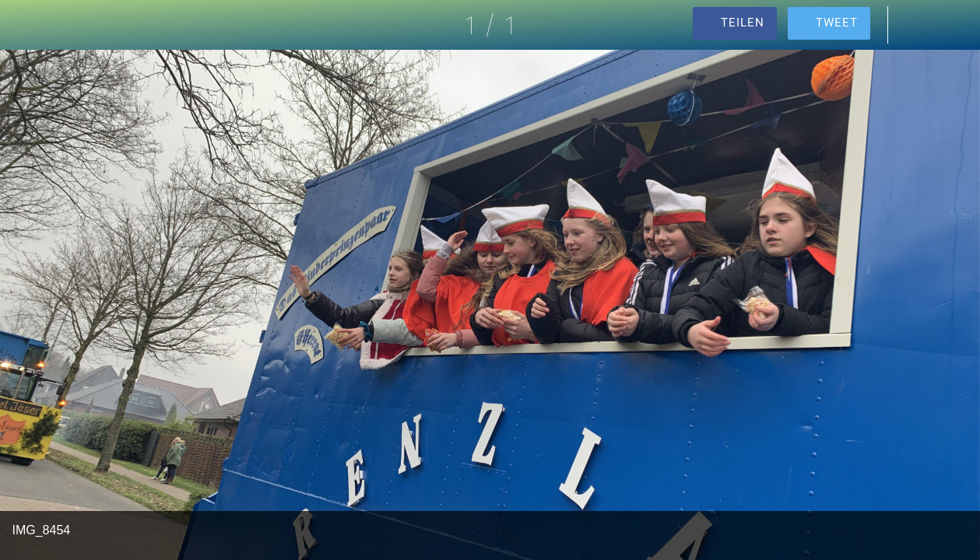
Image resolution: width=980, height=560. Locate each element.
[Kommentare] (915, 25)
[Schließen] (25, 25)
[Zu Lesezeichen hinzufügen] (955, 25)
